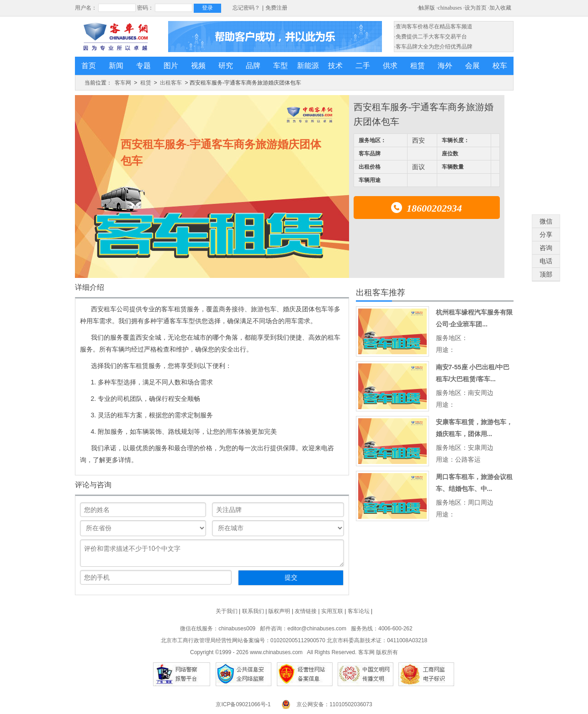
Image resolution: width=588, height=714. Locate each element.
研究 (226, 66)
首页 (89, 66)
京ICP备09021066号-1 (243, 704)
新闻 (116, 66)
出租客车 (171, 83)
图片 (171, 66)
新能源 (308, 66)
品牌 (253, 66)
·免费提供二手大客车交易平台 (431, 37)
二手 (363, 66)
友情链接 (306, 611)
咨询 (546, 248)
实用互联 (332, 611)
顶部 (546, 274)
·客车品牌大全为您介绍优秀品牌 (433, 47)
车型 (281, 66)
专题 (143, 66)
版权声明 (279, 611)
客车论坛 (359, 611)
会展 (472, 66)
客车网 (123, 83)
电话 (546, 261)
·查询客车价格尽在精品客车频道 (433, 27)
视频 (198, 66)
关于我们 (227, 611)
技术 (335, 66)
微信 (546, 221)
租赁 (418, 66)
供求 (390, 66)
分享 (546, 234)
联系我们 (253, 611)
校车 (500, 66)
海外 (445, 66)
